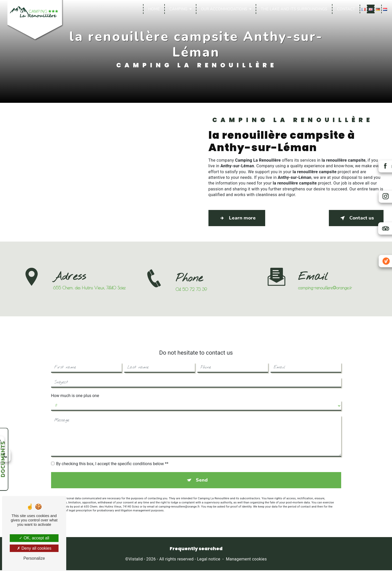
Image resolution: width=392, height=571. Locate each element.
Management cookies (246, 560)
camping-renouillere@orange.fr (325, 283)
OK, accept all (34, 538)
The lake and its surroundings (294, 9)
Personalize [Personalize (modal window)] (34, 558)
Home (153, 9)
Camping (178, 9)
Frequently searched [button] (196, 549)
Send (202, 475)
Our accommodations (224, 9)
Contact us (355, 218)
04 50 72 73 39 (191, 294)
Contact (346, 9)
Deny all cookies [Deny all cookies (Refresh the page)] (34, 548)
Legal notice (209, 560)
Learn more (238, 218)
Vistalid (136, 560)
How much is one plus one (75, 390)
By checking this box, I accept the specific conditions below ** (112, 459)
